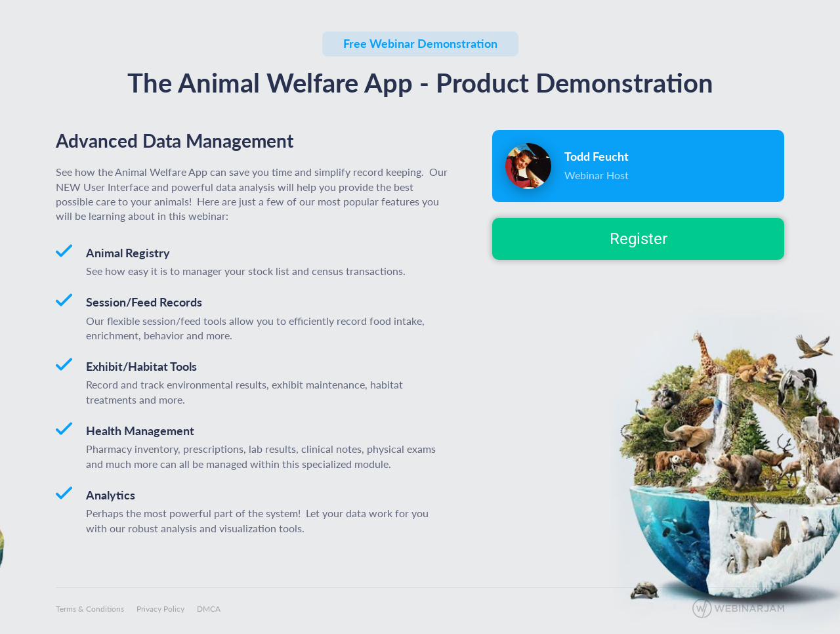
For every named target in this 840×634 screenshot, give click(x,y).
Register (639, 239)
